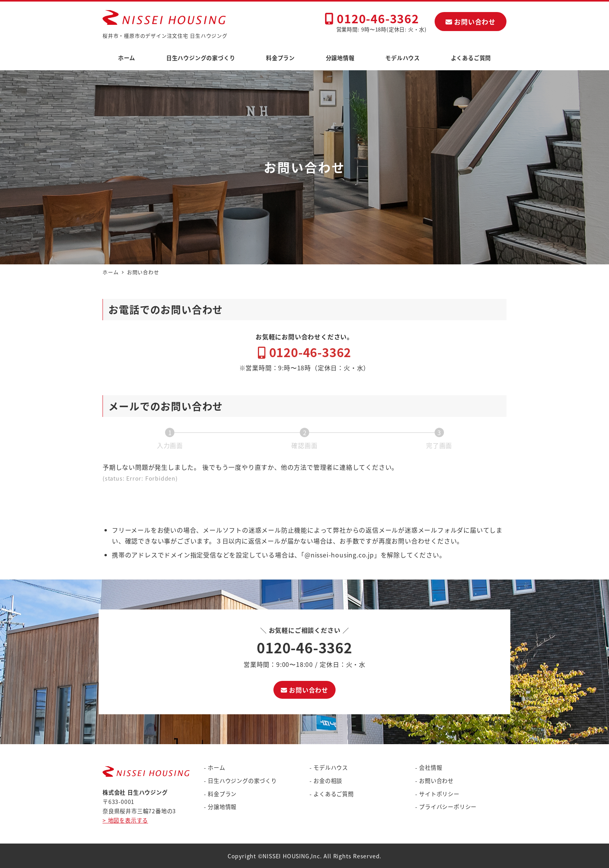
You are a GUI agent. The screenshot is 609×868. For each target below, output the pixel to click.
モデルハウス (331, 767)
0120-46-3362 (372, 18)
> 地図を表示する (125, 820)
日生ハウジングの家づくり (242, 781)
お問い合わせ (471, 22)
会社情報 (431, 767)
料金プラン (222, 794)
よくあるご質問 (334, 794)
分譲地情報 (222, 807)
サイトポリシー (439, 794)
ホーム (216, 767)
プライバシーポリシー (448, 807)
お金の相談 (328, 781)
